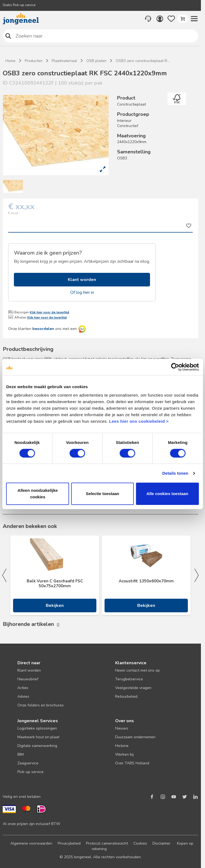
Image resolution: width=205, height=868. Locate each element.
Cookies (140, 843)
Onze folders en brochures (41, 705)
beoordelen (43, 329)
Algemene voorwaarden (31, 843)
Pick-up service (30, 772)
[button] (194, 19)
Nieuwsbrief (28, 679)
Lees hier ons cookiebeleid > (139, 421)
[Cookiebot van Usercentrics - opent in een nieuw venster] (175, 367)
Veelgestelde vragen (133, 688)
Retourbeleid (126, 696)
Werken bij (124, 754)
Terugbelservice (129, 679)
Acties (23, 688)
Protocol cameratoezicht (107, 843)
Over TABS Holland (132, 763)
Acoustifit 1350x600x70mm (146, 581)
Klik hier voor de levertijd (49, 312)
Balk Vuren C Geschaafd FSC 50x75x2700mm (55, 583)
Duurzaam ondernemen (135, 737)
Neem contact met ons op (137, 670)
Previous (4, 575)
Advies (23, 696)
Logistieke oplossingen (37, 728)
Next (197, 575)
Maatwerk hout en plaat (38, 737)
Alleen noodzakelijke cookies (38, 494)
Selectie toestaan (102, 494)
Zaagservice (28, 763)
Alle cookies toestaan (167, 494)
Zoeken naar (8, 36)
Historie (122, 746)
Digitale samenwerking (37, 746)
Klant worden (82, 280)
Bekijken (55, 606)
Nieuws (122, 728)
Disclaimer (161, 843)
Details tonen (175, 473)
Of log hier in (82, 292)
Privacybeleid (69, 843)
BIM (21, 754)
